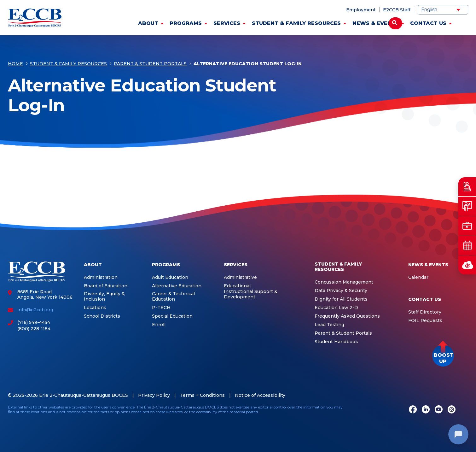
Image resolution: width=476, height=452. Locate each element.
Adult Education (170, 277)
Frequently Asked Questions (347, 316)
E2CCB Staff (397, 10)
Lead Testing (329, 325)
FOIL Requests (425, 321)
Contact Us (428, 23)
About (148, 23)
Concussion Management (344, 282)
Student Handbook (336, 342)
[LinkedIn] (426, 410)
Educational (237, 286)
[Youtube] (439, 410)
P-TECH (161, 308)
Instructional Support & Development (251, 294)
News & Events (376, 23)
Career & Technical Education (173, 297)
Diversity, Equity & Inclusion (104, 297)
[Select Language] (443, 10)
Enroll (159, 325)
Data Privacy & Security (341, 291)
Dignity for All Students (341, 299)
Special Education (172, 316)
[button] (443, 356)
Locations (95, 308)
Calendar (418, 277)
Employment (361, 10)
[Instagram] (452, 410)
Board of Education (106, 286)
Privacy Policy (154, 395)
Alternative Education (177, 286)
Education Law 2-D (336, 308)
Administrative (240, 277)
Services (227, 23)
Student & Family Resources (296, 23)
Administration (101, 277)
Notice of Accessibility (260, 395)
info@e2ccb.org (35, 310)
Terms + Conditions (202, 395)
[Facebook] (413, 410)
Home (15, 64)
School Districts (102, 316)
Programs (186, 23)
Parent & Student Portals (150, 64)
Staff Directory (425, 312)
